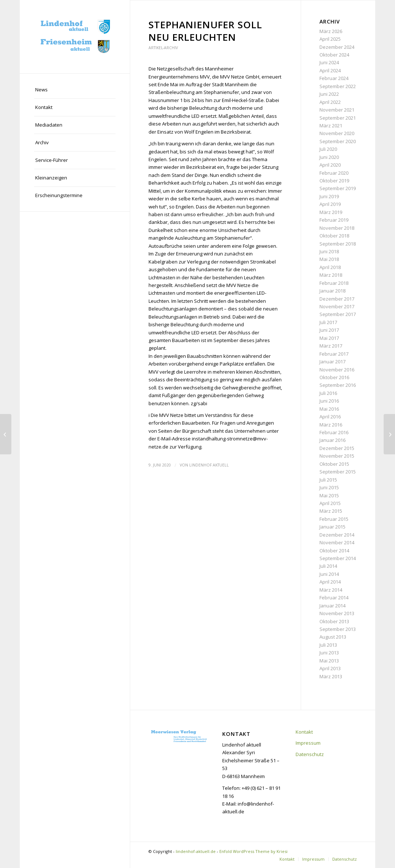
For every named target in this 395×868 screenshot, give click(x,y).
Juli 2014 (328, 566)
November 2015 (337, 456)
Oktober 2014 (334, 551)
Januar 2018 (332, 291)
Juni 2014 (329, 574)
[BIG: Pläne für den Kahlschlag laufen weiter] (6, 434)
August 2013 (333, 637)
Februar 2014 (334, 598)
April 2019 (330, 204)
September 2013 (338, 629)
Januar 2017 (332, 362)
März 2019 (331, 212)
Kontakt (304, 732)
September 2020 (338, 141)
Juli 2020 (328, 149)
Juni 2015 (329, 487)
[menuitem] (75, 90)
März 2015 (331, 511)
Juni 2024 (329, 62)
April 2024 (330, 70)
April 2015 (330, 503)
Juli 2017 (328, 322)
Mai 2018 (329, 259)
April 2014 (330, 582)
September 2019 (338, 188)
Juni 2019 (329, 196)
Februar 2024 (334, 78)
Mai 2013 (329, 661)
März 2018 (331, 275)
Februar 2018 (334, 283)
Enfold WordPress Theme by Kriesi (253, 851)
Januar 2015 (332, 527)
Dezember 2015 (337, 448)
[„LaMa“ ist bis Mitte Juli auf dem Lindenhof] (389, 434)
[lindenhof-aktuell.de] (75, 37)
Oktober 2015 (334, 464)
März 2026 (331, 31)
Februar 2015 (334, 519)
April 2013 (330, 668)
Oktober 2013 (334, 621)
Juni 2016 (329, 401)
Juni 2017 (329, 330)
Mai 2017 (329, 338)
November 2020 (337, 133)
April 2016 (330, 417)
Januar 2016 (332, 440)
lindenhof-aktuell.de (196, 851)
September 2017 (338, 314)
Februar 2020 (334, 173)
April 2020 (330, 165)
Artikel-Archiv (163, 48)
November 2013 (337, 613)
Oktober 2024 (334, 55)
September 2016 (338, 385)
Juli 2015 (328, 480)
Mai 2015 (329, 495)
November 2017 (337, 306)
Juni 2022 (329, 94)
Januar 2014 (332, 606)
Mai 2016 (329, 409)
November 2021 (337, 110)
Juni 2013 (329, 653)
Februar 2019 (334, 220)
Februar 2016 (334, 432)
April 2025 (330, 39)
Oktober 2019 (334, 181)
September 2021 (338, 118)
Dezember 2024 (337, 47)
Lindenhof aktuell (209, 465)
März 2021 (331, 126)
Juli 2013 (328, 645)
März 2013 (331, 676)
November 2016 (337, 370)
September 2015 (338, 472)
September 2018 (338, 244)
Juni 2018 (329, 251)
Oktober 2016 (334, 377)
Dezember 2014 (337, 535)
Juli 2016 (328, 393)
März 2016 (331, 425)
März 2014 (331, 590)
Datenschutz (310, 754)
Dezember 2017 (337, 299)
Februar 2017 (334, 354)
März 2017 (331, 346)
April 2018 (330, 267)
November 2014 (337, 542)
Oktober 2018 (334, 236)
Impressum (308, 743)
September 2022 (338, 86)
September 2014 (338, 558)
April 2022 (330, 102)
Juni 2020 (329, 157)
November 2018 (337, 228)
